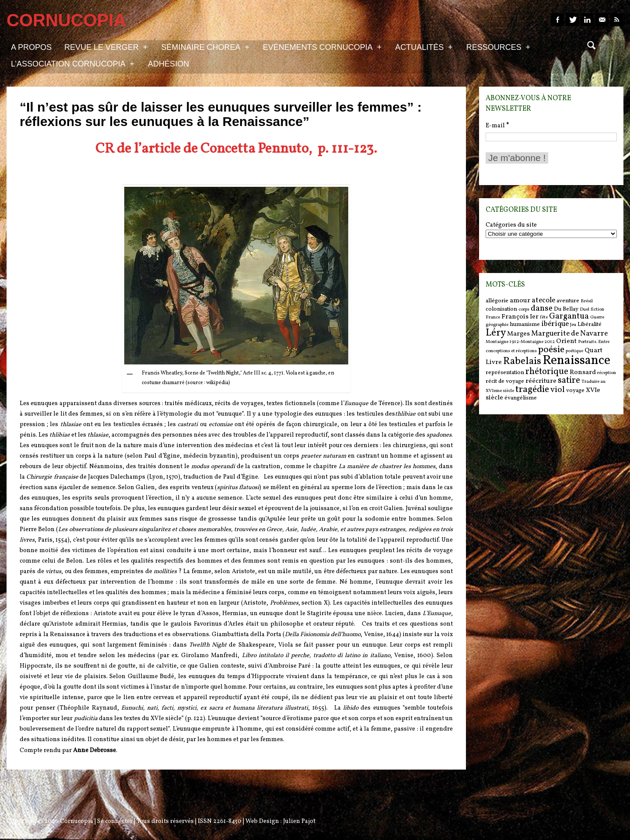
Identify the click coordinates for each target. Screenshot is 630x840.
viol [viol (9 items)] (558, 390)
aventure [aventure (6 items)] (568, 301)
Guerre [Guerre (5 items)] (597, 317)
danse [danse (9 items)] (542, 308)
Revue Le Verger (106, 47)
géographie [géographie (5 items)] (497, 325)
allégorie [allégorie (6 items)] (497, 301)
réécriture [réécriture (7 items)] (541, 381)
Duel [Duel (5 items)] (584, 310)
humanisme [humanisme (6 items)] (525, 324)
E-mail (497, 126)
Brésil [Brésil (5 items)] (587, 301)
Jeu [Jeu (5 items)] (573, 325)
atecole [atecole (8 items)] (543, 301)
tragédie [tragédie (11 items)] (532, 390)
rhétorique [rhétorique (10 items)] (547, 372)
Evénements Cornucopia (322, 47)
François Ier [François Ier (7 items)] (520, 317)
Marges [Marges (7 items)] (518, 334)
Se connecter (115, 821)
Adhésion (168, 64)
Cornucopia (77, 821)
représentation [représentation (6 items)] (505, 373)
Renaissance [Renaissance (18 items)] (576, 361)
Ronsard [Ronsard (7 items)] (583, 373)
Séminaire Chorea (205, 47)
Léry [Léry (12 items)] (496, 333)
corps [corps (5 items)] (524, 310)
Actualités (424, 47)
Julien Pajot (299, 821)
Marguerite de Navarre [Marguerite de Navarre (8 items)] (569, 334)
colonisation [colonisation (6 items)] (501, 309)
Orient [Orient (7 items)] (566, 341)
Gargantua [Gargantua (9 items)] (569, 316)
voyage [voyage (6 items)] (575, 390)
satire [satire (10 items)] (569, 381)
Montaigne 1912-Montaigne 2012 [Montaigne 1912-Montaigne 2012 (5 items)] (520, 342)
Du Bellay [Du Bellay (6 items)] (566, 309)
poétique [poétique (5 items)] (574, 351)
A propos (31, 47)
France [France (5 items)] (493, 317)
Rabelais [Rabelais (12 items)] (522, 361)
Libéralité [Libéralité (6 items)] (590, 324)
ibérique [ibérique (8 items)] (555, 324)
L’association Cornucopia (73, 63)
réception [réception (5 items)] (607, 373)
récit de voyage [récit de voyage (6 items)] (505, 381)
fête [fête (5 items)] (544, 317)
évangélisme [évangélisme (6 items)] (521, 398)
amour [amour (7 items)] (520, 301)
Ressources (498, 47)
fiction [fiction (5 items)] (597, 310)
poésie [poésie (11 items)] (551, 350)
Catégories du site (511, 225)
